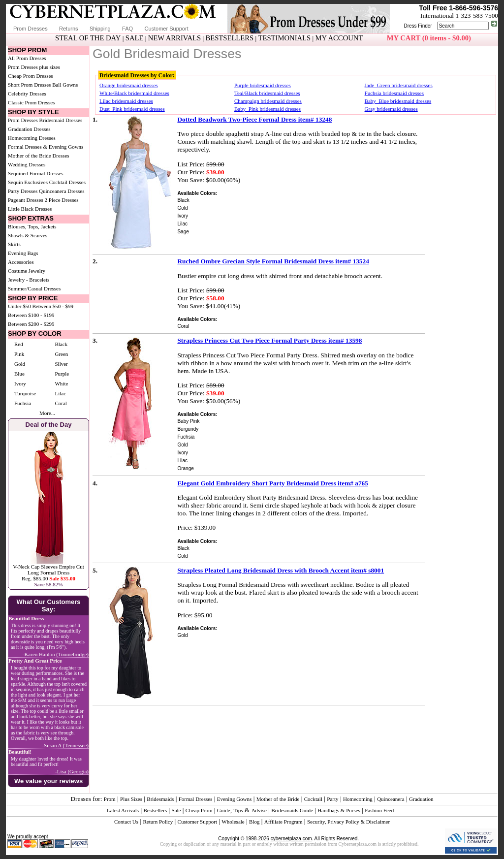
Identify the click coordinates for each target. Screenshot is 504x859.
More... (47, 413)
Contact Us (126, 822)
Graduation (421, 799)
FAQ (127, 29)
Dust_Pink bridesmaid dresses (132, 109)
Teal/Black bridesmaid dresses (267, 93)
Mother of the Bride (278, 799)
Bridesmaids (160, 799)
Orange (185, 468)
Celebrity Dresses (27, 94)
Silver (61, 364)
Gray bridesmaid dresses (391, 109)
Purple (62, 374)
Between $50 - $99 (53, 306)
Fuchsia (23, 403)
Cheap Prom (199, 810)
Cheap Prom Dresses (31, 76)
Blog (254, 822)
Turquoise (25, 393)
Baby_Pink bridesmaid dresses (268, 109)
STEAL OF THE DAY (88, 38)
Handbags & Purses (339, 810)
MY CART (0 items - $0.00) (429, 38)
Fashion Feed (379, 810)
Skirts (14, 244)
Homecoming (358, 799)
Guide (224, 810)
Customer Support (166, 29)
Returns (69, 29)
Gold (20, 364)
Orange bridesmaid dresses (129, 85)
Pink (19, 354)
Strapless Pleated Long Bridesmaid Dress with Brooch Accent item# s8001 (281, 570)
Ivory (20, 383)
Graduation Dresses (29, 129)
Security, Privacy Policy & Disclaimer (348, 822)
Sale (176, 810)
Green (61, 354)
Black (61, 344)
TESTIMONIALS (285, 38)
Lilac (60, 393)
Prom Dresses (31, 29)
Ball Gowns (65, 85)
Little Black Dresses (30, 209)
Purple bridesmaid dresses (263, 85)
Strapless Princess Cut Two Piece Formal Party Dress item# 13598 (269, 340)
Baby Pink (188, 421)
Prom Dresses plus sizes (34, 67)
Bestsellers (156, 810)
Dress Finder (418, 26)
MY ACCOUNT (339, 38)
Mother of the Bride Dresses (39, 156)
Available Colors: (197, 193)
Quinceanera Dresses (62, 191)
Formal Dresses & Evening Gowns (46, 147)
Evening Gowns (235, 799)
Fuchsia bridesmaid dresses (394, 93)
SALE (135, 38)
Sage (183, 232)
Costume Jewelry (27, 271)
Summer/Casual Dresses (34, 288)
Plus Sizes (131, 799)
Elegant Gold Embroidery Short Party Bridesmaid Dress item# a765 (273, 483)
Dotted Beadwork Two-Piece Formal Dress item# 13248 (254, 119)
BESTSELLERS (229, 38)
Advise (259, 810)
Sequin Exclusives (28, 182)
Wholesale (233, 822)
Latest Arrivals (123, 810)
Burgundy (188, 429)
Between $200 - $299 (31, 324)
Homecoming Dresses (32, 138)
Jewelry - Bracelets (29, 280)
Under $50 (19, 306)
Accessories (21, 262)
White (61, 383)
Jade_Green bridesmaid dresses (399, 85)
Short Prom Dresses (29, 85)
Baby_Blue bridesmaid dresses (398, 101)
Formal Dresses (196, 799)
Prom (110, 799)
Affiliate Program (283, 822)
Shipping (100, 29)
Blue (19, 374)
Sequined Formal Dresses (35, 173)
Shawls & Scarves (28, 235)
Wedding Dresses (27, 164)
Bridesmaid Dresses (61, 120)
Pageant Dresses (26, 200)
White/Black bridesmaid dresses (134, 93)
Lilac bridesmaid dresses (126, 101)
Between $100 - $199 (31, 315)
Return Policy (158, 822)
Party (332, 799)
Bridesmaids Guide (292, 810)
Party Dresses (23, 191)
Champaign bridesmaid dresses (268, 101)
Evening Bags (23, 253)
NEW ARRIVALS (174, 38)
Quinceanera (391, 799)
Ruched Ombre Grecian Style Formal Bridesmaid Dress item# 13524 (273, 261)
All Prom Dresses (27, 58)
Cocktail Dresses (67, 182)
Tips (238, 810)
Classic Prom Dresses (31, 102)
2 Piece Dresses (62, 200)
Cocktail (313, 799)
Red (19, 344)
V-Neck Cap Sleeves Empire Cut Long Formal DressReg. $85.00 (48, 573)
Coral (61, 403)
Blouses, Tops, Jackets (32, 226)
